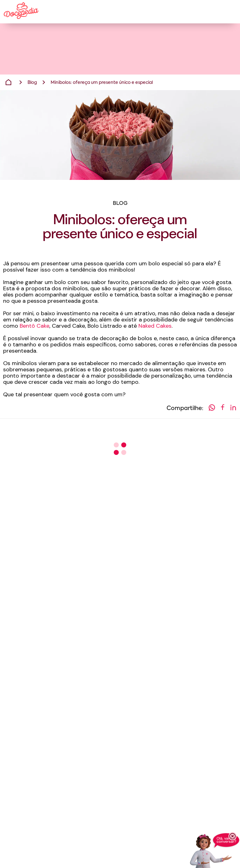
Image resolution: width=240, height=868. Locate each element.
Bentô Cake (35, 326)
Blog (32, 83)
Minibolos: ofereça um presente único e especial (102, 83)
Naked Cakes (155, 326)
